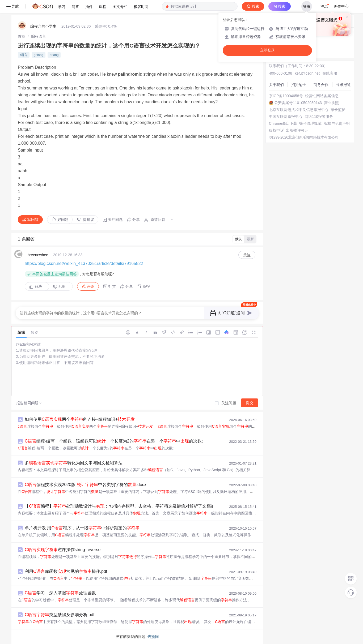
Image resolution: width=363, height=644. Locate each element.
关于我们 (276, 85)
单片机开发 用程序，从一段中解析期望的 (82, 528)
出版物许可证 (297, 130)
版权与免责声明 (337, 123)
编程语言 (39, 36)
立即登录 (267, 50)
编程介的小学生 (43, 26)
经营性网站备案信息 (322, 96)
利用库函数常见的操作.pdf (66, 571)
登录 (307, 6)
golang (39, 55)
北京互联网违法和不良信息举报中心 (299, 110)
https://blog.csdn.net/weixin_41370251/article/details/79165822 (84, 263)
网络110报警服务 (319, 117)
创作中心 (341, 6)
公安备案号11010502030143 (298, 103)
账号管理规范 (310, 123)
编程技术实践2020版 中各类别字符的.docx (86, 485)
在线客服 (330, 73)
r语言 (24, 55)
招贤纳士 (299, 85)
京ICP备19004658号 (286, 96)
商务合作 (321, 85)
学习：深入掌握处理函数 (60, 593)
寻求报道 (343, 85)
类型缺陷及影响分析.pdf (60, 615)
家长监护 (338, 110)
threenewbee (37, 255)
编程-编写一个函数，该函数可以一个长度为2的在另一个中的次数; (114, 441)
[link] (22, 36)
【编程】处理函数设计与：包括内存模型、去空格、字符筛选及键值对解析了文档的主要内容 (128, 506)
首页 (22, 36)
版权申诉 (276, 130)
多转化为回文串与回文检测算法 (74, 463)
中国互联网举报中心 (286, 117)
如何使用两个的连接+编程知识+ (80, 419)
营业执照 (331, 103)
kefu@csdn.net (307, 73)
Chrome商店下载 (283, 123)
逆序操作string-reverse (63, 550)
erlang (54, 55)
